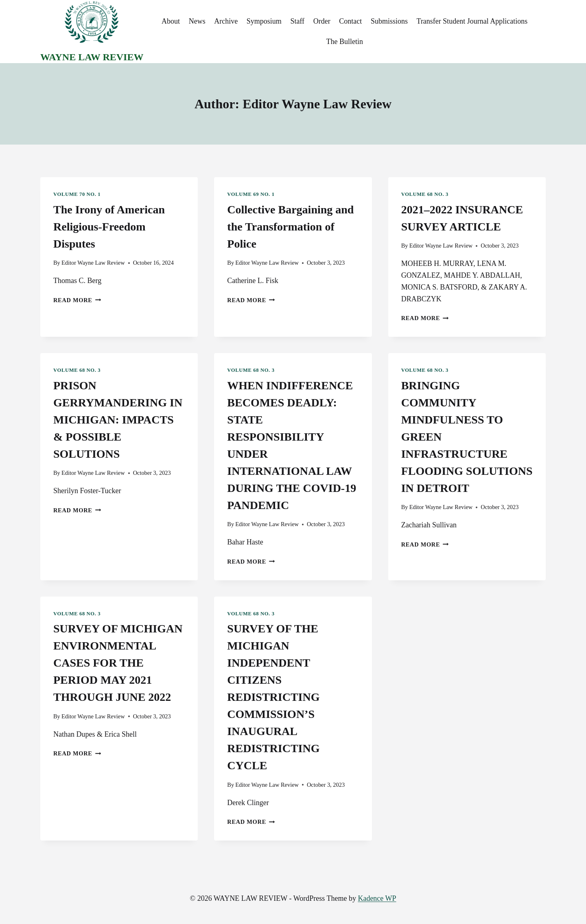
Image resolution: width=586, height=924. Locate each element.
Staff (297, 21)
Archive (226, 21)
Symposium (264, 21)
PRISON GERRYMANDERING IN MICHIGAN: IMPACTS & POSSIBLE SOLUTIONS (118, 420)
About (171, 21)
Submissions (389, 21)
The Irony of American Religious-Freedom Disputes (109, 227)
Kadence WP (377, 898)
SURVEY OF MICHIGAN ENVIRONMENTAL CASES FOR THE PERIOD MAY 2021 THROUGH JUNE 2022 (118, 663)
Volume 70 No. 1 (77, 194)
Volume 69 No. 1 (251, 194)
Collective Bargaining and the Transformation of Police (290, 227)
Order (322, 21)
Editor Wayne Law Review (93, 263)
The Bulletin (344, 42)
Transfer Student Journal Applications (472, 21)
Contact (350, 21)
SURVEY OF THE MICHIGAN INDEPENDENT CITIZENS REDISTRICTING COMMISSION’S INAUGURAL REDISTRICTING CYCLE (273, 697)
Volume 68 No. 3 (425, 194)
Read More (77, 300)
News (197, 21)
